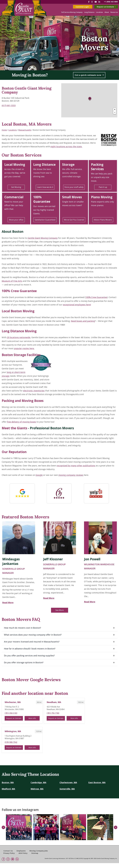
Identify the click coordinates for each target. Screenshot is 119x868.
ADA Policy (23, 853)
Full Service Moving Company (72, 12)
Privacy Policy (9, 853)
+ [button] (115, 110)
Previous (3, 827)
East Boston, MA (97, 782)
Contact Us (8, 851)
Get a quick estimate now (89, 75)
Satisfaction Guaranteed (45, 220)
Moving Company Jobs (39, 851)
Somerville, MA (67, 789)
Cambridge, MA (38, 782)
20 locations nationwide (19, 337)
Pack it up (103, 187)
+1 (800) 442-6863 (111, 2)
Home (4, 130)
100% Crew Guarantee (19, 291)
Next (116, 827)
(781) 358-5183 (11, 713)
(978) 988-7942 (11, 742)
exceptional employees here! (77, 305)
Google (39, 475)
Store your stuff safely (74, 187)
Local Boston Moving (18, 311)
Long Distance (89, 12)
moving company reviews (71, 475)
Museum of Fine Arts (12, 281)
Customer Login (83, 7)
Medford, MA (8, 789)
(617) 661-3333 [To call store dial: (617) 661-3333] (9, 105)
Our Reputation (14, 452)
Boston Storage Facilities (21, 355)
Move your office (16, 220)
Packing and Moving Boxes (23, 401)
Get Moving (16, 187)
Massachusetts (25, 130)
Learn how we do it (45, 187)
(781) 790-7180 (53, 713)
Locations (99, 12)
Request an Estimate (106, 7)
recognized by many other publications (76, 466)
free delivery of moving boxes (21, 422)
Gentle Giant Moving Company (43, 238)
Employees (21, 851)
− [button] (115, 112)
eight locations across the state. (66, 147)
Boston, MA (8, 782)
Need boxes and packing (83, 321)
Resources (114, 12)
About (107, 12)
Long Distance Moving (19, 331)
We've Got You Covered (74, 220)
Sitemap (35, 853)
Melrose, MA (37, 789)
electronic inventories (34, 391)
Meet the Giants (14, 428)
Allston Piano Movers (103, 220)
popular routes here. (24, 348)
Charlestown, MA (68, 782)
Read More (8, 603)
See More (60, 610)
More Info (32, 718)
